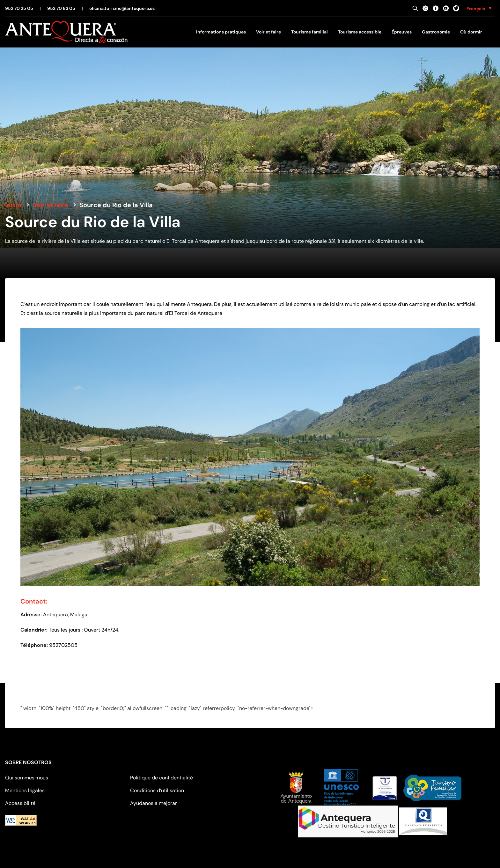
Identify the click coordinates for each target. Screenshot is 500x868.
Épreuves (402, 32)
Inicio (13, 205)
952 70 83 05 (61, 8)
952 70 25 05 (19, 8)
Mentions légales (25, 790)
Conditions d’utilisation (157, 790)
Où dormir (471, 32)
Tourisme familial (309, 32)
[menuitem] (479, 8)
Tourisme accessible (360, 32)
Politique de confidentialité (162, 778)
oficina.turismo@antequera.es (122, 8)
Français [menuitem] (476, 9)
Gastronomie (436, 32)
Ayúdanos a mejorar (154, 803)
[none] (479, 8)
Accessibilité (20, 803)
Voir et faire (268, 32)
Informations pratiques (221, 32)
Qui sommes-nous (27, 778)
